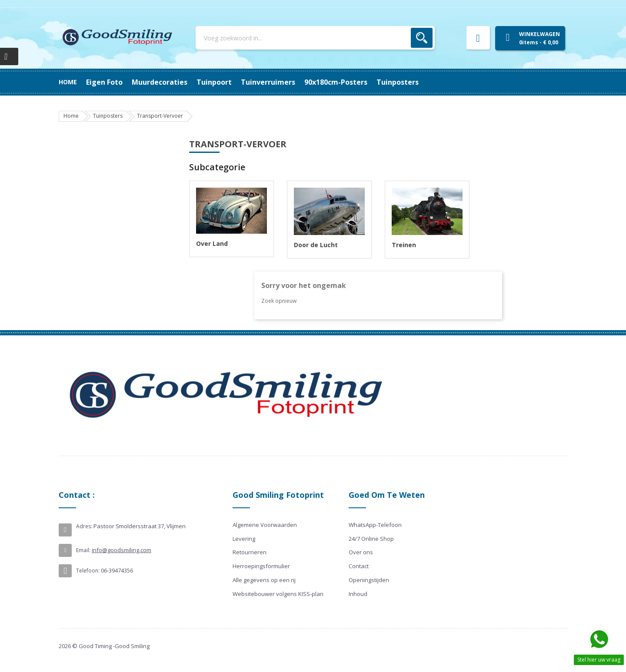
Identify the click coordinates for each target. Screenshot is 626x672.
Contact (359, 566)
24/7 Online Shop (371, 539)
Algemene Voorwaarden (265, 525)
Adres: (84, 526)
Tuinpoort (295, 82)
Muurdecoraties (350, 82)
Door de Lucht (316, 245)
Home (68, 82)
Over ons (361, 552)
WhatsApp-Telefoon (375, 525)
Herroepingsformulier (261, 566)
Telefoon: (88, 571)
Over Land (212, 243)
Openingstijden (369, 580)
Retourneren (250, 552)
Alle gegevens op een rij (264, 580)
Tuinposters (107, 82)
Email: (83, 550)
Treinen (404, 245)
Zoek (422, 38)
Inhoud (358, 594)
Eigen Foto (407, 82)
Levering (244, 539)
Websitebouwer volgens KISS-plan (278, 594)
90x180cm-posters (170, 82)
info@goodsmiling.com (122, 550)
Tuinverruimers (239, 82)
